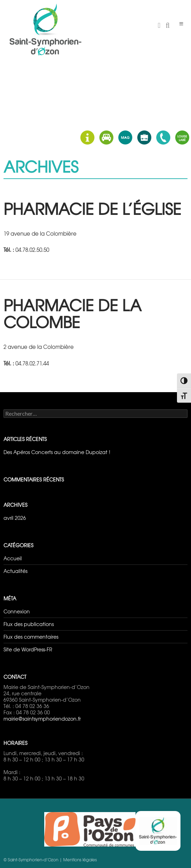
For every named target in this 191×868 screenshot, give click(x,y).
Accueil (13, 558)
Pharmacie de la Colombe (73, 313)
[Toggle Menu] (181, 24)
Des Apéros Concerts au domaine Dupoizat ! (57, 452)
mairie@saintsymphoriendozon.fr (42, 719)
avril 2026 (15, 518)
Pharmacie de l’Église (92, 208)
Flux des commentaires (31, 637)
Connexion (17, 611)
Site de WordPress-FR (28, 649)
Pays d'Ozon (90, 829)
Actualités (15, 571)
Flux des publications (29, 624)
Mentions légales (80, 860)
